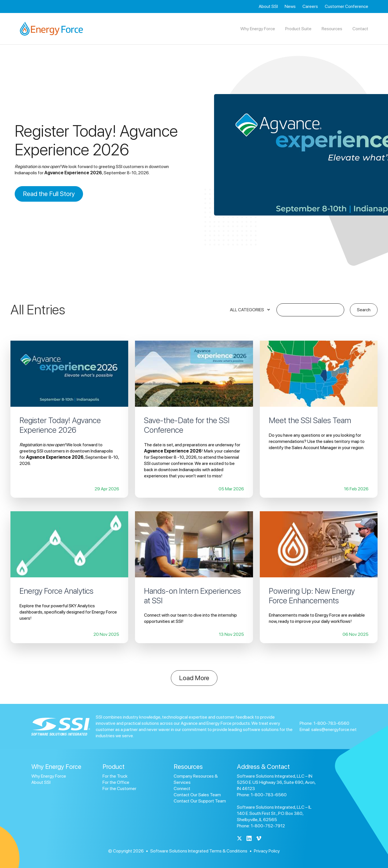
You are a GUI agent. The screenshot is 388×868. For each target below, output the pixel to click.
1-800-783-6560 (331, 723)
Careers (310, 6)
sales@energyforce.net (334, 729)
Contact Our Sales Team (197, 795)
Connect (182, 788)
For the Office (116, 782)
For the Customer (119, 788)
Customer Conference (346, 6)
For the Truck (115, 776)
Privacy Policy (267, 851)
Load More (194, 678)
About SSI (268, 6)
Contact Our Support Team (200, 801)
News (290, 6)
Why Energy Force (49, 776)
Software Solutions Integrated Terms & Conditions (199, 851)
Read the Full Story (49, 194)
